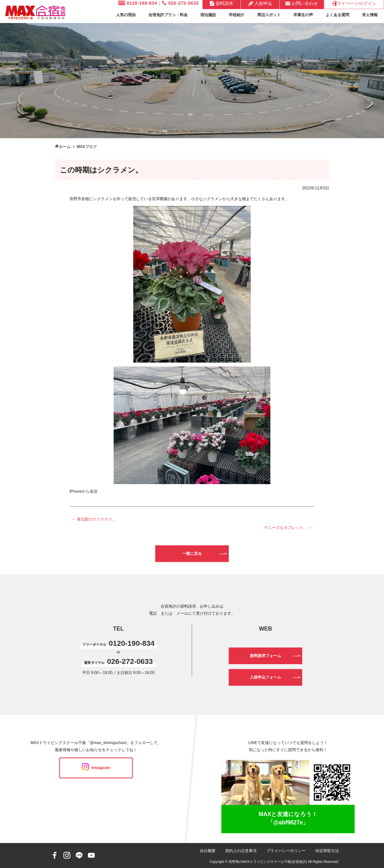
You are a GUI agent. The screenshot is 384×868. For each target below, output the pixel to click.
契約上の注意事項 (241, 851)
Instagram (96, 768)
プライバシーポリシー (286, 851)
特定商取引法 (327, 851)
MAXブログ (87, 147)
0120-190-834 (138, 3)
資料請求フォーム (265, 656)
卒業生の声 (303, 15)
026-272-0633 (180, 3)
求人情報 (370, 15)
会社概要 (208, 851)
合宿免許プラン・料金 (168, 15)
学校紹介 (237, 15)
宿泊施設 (208, 15)
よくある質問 (337, 15)
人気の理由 (126, 15)
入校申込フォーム (265, 677)
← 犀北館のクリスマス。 (94, 519)
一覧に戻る (192, 554)
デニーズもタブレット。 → (288, 528)
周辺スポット (269, 15)
